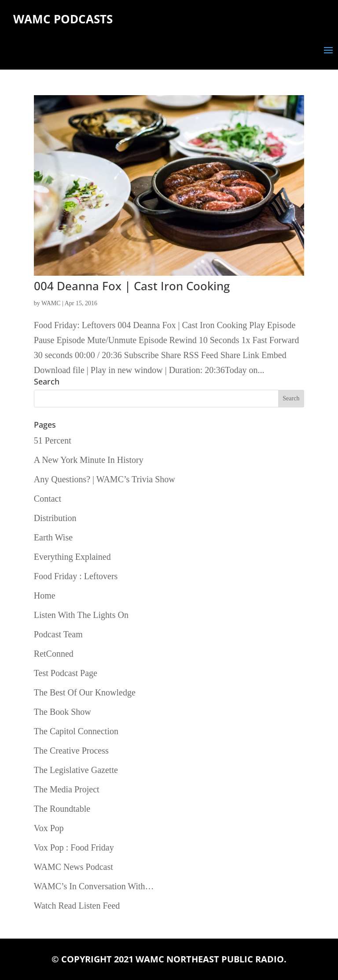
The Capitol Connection (76, 731)
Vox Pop (49, 828)
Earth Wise (53, 537)
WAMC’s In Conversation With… (94, 886)
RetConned (54, 654)
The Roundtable (62, 809)
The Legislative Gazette (76, 770)
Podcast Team (58, 634)
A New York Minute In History (89, 460)
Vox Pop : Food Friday (74, 847)
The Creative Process (71, 751)
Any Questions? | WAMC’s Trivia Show (105, 479)
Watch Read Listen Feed (77, 906)
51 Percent (53, 440)
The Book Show (62, 712)
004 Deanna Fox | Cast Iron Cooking (132, 286)
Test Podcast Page (66, 673)
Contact (48, 499)
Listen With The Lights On (81, 615)
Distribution (55, 518)
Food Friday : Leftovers (76, 576)
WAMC (51, 303)
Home (45, 595)
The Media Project (67, 789)
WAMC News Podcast (73, 867)
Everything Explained (72, 557)
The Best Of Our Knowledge (85, 692)
